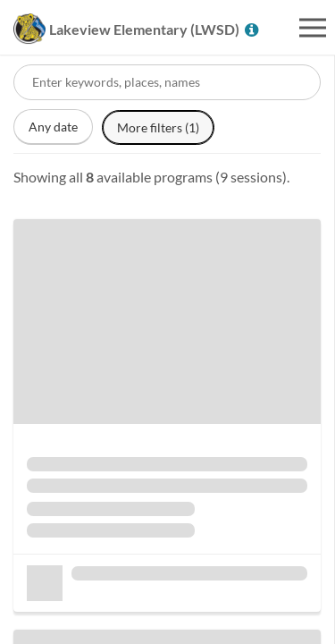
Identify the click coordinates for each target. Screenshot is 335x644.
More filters (158, 127)
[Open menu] (313, 28)
